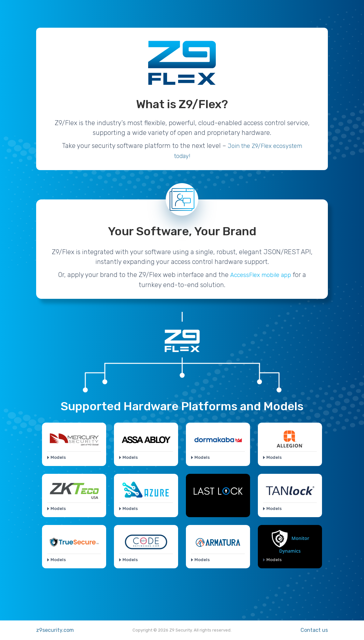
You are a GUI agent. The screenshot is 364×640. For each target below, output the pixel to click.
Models (58, 457)
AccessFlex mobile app (261, 275)
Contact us (314, 630)
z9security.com (55, 630)
